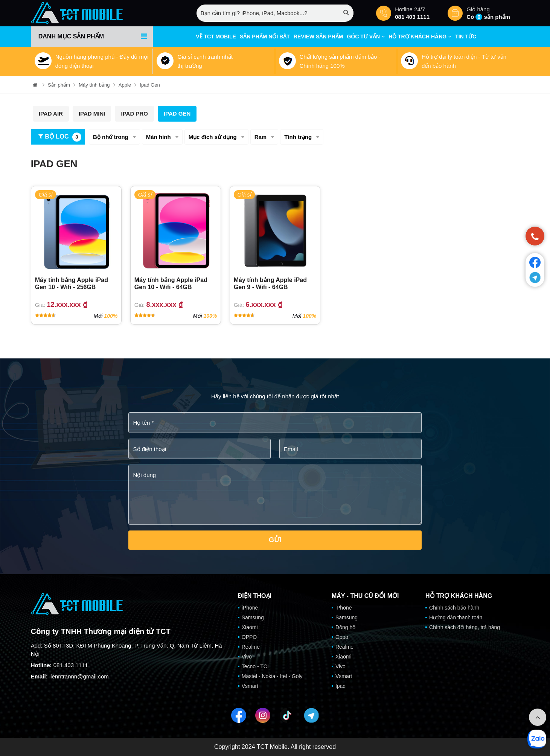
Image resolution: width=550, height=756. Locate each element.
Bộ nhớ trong (111, 137)
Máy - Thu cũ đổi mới (365, 596)
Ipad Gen (150, 85)
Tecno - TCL (256, 666)
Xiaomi (250, 627)
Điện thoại (255, 596)
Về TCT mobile (216, 37)
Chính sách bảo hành (454, 608)
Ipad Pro (134, 114)
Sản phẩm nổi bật (265, 37)
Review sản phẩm (318, 37)
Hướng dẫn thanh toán (456, 617)
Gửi (275, 540)
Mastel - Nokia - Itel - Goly (272, 676)
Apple (125, 85)
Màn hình (158, 137)
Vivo (247, 657)
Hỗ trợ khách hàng (420, 37)
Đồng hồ (345, 627)
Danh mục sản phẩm (71, 36)
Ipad (341, 686)
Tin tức (466, 37)
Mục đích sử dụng (213, 137)
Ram (261, 137)
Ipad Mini (92, 114)
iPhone (250, 608)
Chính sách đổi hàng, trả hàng (465, 627)
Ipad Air (51, 114)
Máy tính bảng (94, 85)
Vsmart (250, 686)
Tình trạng (298, 137)
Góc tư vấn (366, 37)
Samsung (253, 617)
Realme (251, 647)
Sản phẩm (59, 85)
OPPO (249, 637)
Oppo (342, 637)
